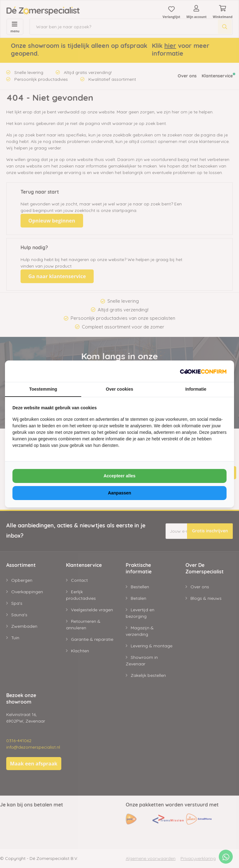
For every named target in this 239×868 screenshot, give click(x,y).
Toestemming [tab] (43, 389)
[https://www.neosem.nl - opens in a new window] (203, 371)
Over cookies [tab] (119, 389)
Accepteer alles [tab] (120, 476)
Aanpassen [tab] (120, 493)
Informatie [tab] (196, 389)
